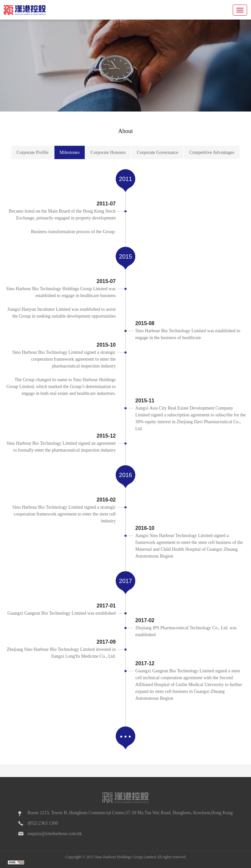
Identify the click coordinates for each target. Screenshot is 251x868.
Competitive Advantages (212, 152)
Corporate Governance (158, 152)
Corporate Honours (108, 152)
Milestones (70, 152)
